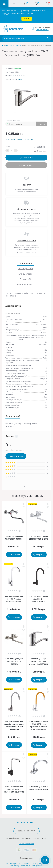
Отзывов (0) (25, 279)
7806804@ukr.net (27, 844)
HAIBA (20, 79)
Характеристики (25, 269)
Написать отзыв (16, 456)
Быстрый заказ (26, 165)
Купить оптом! (25, 274)
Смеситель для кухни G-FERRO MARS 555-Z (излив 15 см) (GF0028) (39, 661)
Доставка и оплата (26, 209)
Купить (42, 124)
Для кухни (18, 46)
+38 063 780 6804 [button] (26, 823)
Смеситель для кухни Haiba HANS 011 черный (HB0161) (39, 599)
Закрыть (27, 19)
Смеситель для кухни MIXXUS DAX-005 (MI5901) (14, 661)
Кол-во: (9, 146)
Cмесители (9, 46)
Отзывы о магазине (26, 241)
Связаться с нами (26, 831)
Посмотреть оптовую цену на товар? (19, 139)
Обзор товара (25, 263)
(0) (13, 75)
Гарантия (26, 185)
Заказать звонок (42, 30)
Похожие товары (25, 284)
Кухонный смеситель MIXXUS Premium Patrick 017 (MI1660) (14, 599)
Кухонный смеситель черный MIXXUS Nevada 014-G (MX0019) (14, 789)
